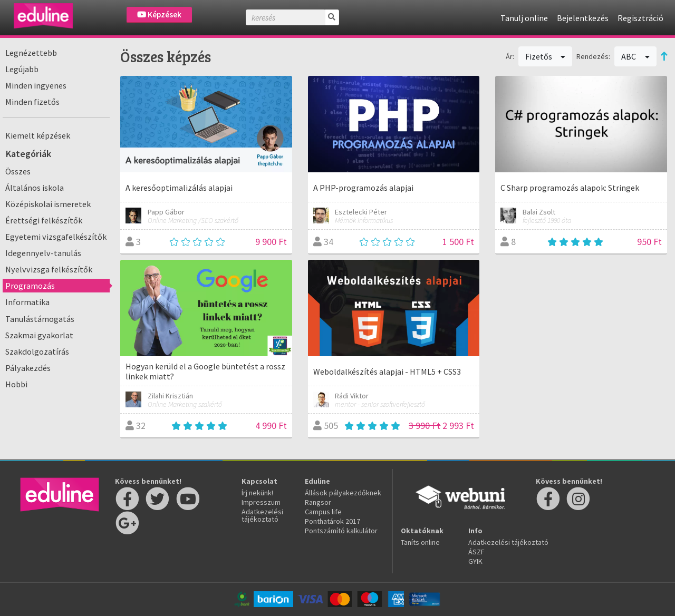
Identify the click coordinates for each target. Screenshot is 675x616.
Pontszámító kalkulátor (341, 531)
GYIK (475, 561)
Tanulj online (524, 18)
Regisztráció (640, 18)
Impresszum (261, 502)
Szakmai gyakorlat (39, 335)
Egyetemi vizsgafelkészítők (56, 237)
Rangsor (318, 502)
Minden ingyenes (36, 85)
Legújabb (22, 69)
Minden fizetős (32, 102)
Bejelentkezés (583, 18)
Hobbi (16, 384)
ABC (635, 56)
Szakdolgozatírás (37, 351)
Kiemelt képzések (38, 135)
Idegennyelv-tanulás (43, 253)
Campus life (323, 512)
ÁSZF (476, 552)
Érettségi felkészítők (44, 220)
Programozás (30, 286)
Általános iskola (35, 188)
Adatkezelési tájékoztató (262, 515)
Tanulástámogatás (40, 319)
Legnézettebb (31, 53)
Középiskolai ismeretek (48, 204)
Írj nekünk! (257, 493)
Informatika (27, 302)
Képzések (159, 14)
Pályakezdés (28, 368)
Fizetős (546, 56)
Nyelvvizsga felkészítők (49, 269)
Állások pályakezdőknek (343, 493)
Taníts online (420, 542)
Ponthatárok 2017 (332, 521)
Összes (18, 171)
